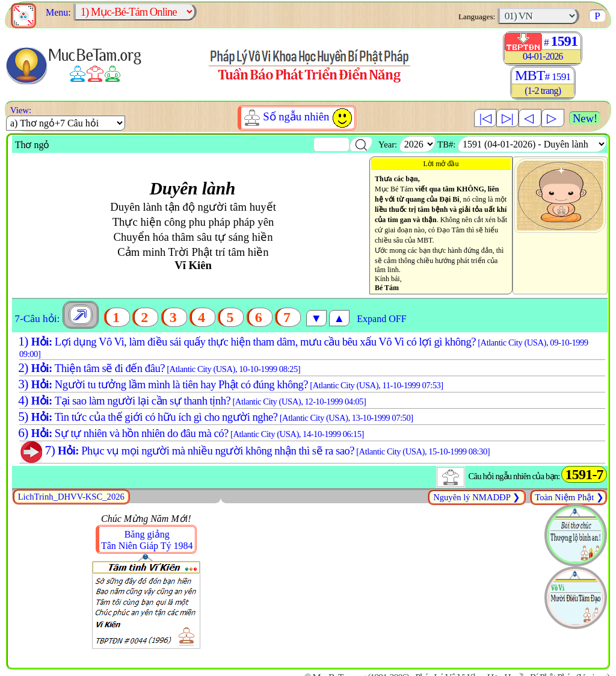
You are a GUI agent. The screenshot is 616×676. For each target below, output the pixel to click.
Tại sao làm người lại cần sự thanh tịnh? (191, 401)
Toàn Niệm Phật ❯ (568, 497)
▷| (507, 118)
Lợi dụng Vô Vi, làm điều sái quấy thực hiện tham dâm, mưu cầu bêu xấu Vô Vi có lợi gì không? (302, 347)
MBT (543, 83)
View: (19, 110)
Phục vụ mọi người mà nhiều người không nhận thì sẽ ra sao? (253, 451)
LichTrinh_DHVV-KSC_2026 (71, 497)
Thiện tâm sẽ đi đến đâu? (158, 368)
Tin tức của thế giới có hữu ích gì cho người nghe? (214, 417)
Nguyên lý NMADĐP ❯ (476, 497)
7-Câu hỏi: (37, 319)
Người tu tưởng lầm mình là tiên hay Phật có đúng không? (229, 384)
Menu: (57, 12)
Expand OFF (381, 319)
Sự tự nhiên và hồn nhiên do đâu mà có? (190, 433)
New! (585, 118)
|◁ (485, 118)
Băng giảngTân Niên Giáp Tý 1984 (147, 540)
